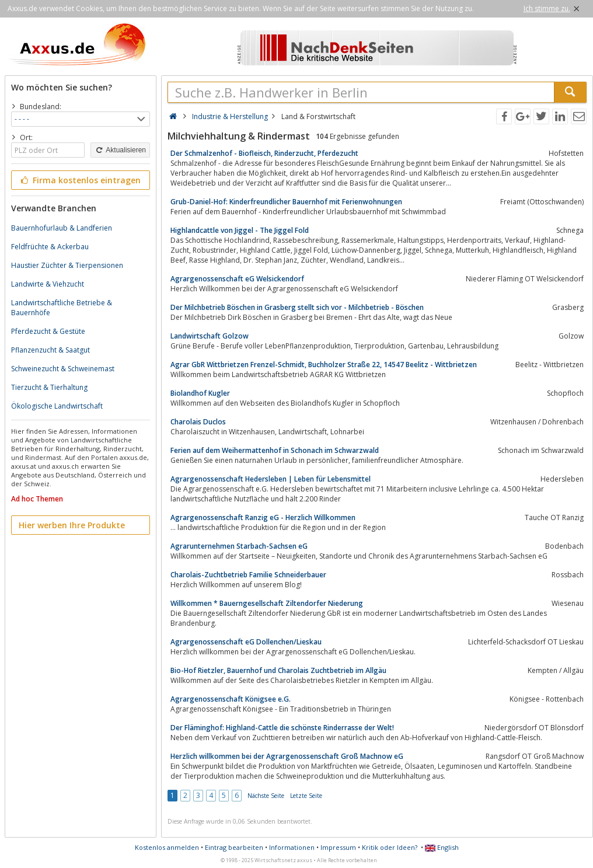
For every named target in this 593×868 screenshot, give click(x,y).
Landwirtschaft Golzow (210, 336)
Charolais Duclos (198, 422)
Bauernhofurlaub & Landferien (62, 228)
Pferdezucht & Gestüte (48, 331)
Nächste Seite (266, 796)
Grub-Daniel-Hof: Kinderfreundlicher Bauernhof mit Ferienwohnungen (286, 202)
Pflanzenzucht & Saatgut (50, 350)
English (442, 847)
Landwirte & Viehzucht (48, 284)
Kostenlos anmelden (167, 847)
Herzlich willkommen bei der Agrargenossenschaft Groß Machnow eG (287, 756)
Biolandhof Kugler (200, 393)
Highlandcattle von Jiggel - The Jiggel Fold (240, 230)
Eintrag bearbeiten (234, 847)
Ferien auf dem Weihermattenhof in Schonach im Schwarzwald (275, 450)
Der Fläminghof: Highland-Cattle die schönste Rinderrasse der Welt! (282, 728)
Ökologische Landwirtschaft (57, 406)
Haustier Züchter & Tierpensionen (67, 265)
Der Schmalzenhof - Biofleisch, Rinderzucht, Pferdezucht (264, 153)
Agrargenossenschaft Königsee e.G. (231, 699)
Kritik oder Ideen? (390, 847)
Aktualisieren (120, 150)
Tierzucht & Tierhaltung (49, 387)
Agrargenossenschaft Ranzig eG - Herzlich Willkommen (263, 517)
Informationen (292, 847)
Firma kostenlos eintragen (80, 180)
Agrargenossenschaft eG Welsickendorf (237, 279)
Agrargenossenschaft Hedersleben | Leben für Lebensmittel (271, 479)
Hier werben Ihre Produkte (72, 525)
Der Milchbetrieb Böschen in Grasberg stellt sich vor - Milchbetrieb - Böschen (297, 307)
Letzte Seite (306, 796)
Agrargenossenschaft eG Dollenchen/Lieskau (246, 642)
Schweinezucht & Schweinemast (63, 369)
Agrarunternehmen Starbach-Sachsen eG (239, 546)
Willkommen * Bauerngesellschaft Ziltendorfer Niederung (267, 603)
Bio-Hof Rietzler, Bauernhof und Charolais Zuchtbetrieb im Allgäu (278, 670)
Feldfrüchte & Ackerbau (50, 247)
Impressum (338, 847)
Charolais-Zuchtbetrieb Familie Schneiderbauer (248, 575)
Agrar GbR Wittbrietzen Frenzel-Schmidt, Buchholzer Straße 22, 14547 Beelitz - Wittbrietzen (324, 365)
